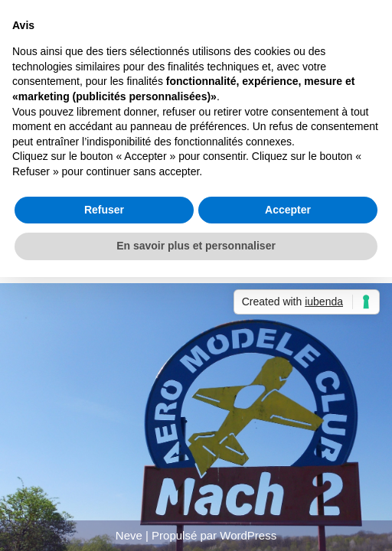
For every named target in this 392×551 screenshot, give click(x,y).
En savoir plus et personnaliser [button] (196, 246)
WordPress (248, 535)
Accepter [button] (288, 210)
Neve (129, 535)
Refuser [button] (104, 210)
